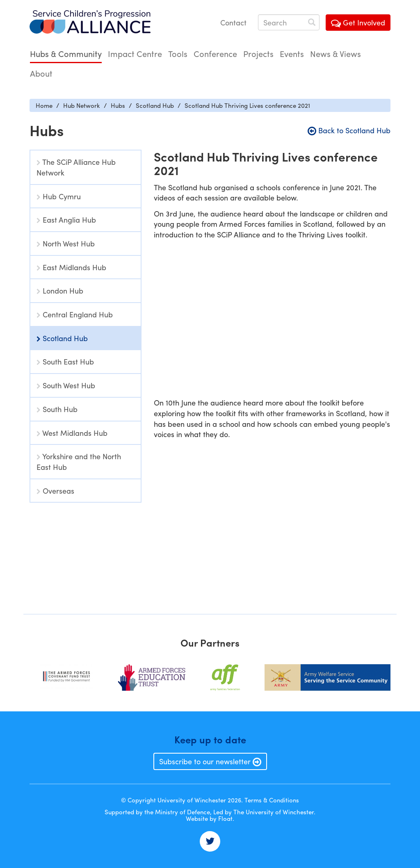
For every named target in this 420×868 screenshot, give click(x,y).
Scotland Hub (155, 105)
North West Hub (66, 243)
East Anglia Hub (66, 220)
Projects (258, 54)
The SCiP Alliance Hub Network (76, 167)
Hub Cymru (59, 196)
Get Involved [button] (358, 22)
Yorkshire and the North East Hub (79, 461)
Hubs (118, 105)
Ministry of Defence (183, 812)
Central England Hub (75, 314)
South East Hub (65, 361)
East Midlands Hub (71, 267)
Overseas (55, 491)
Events (292, 54)
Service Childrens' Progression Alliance (90, 23)
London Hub (60, 290)
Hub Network (82, 105)
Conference (215, 54)
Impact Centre (135, 54)
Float (225, 818)
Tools (178, 54)
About (41, 73)
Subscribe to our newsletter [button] (210, 761)
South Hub (57, 409)
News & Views (336, 54)
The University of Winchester (274, 812)
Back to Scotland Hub (349, 130)
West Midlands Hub (72, 433)
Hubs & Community (66, 54)
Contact (233, 22)
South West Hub (66, 385)
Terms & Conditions (272, 800)
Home (44, 105)
